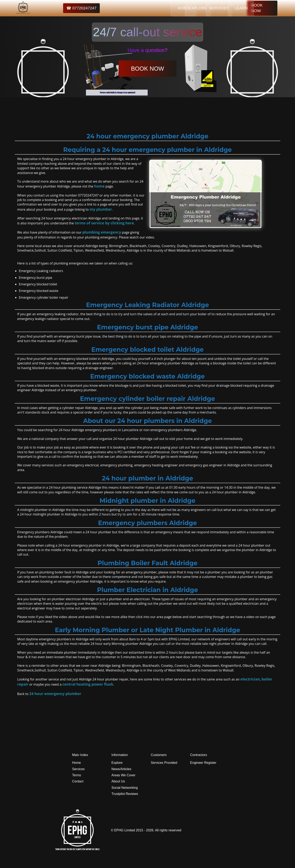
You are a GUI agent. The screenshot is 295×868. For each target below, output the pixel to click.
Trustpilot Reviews (125, 794)
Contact (78, 781)
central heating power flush (88, 684)
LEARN (231, 8)
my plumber (101, 209)
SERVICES (205, 8)
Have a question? (148, 50)
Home (77, 763)
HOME (154, 8)
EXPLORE (180, 8)
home (99, 186)
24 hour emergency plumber (55, 694)
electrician (250, 679)
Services (78, 769)
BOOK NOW (262, 8)
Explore (117, 763)
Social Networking (125, 788)
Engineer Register (203, 763)
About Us (118, 781)
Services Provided (164, 763)
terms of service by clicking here (104, 223)
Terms (77, 775)
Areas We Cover (123, 775)
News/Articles (121, 769)
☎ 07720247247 (72, 8)
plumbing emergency (102, 232)
